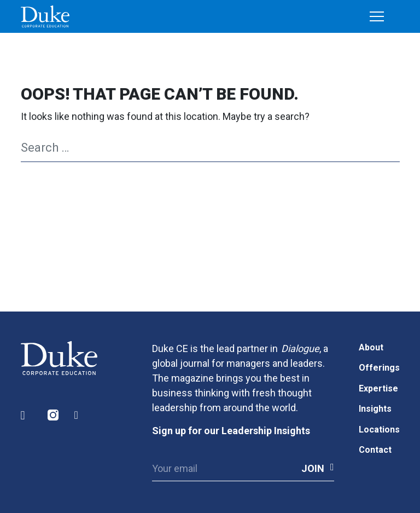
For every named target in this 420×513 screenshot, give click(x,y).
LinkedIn (27, 415)
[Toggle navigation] (377, 17)
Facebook (80, 415)
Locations (379, 430)
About (371, 347)
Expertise (378, 388)
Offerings (379, 368)
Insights (375, 409)
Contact (375, 450)
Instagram (54, 415)
